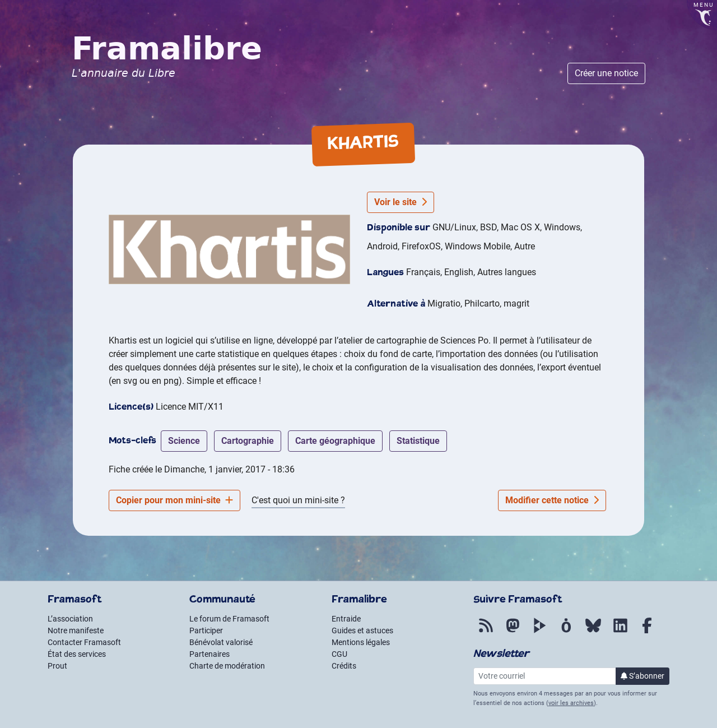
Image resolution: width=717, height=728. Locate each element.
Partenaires (209, 654)
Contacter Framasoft (84, 642)
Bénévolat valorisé (221, 642)
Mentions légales (361, 642)
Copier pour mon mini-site (174, 500)
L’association (70, 619)
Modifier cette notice (552, 500)
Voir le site (401, 202)
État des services (77, 654)
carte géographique (335, 441)
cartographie (248, 441)
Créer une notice (606, 73)
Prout (57, 666)
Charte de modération (227, 666)
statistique (418, 441)
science (184, 441)
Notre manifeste (76, 630)
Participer (206, 630)
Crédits (344, 666)
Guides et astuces (362, 630)
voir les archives (571, 703)
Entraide (346, 619)
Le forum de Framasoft (229, 619)
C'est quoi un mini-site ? (298, 500)
